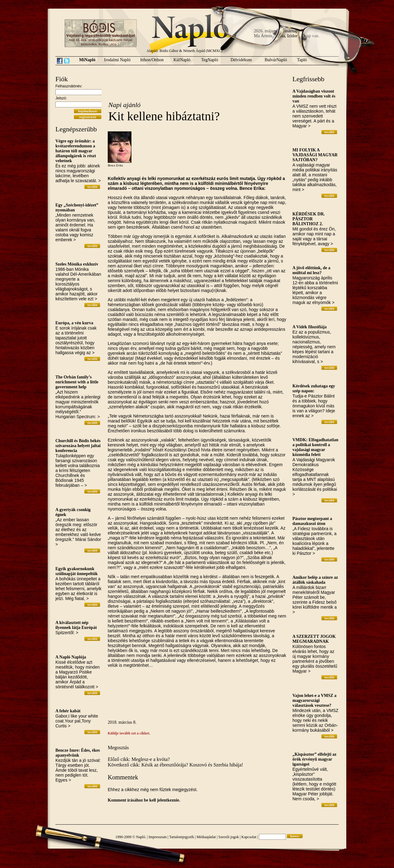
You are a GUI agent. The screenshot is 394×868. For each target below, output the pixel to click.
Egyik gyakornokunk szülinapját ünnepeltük (76, 571)
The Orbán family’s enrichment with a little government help (77, 382)
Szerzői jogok (229, 837)
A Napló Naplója (71, 657)
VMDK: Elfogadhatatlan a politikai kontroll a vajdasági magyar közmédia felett (315, 447)
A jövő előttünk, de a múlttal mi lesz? (311, 270)
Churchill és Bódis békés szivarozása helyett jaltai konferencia (78, 446)
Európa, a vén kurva (74, 323)
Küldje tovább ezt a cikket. (129, 733)
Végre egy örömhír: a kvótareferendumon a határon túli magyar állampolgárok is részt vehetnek (76, 151)
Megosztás (118, 748)
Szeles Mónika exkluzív (77, 264)
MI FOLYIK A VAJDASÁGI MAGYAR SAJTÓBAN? (315, 155)
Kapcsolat (249, 837)
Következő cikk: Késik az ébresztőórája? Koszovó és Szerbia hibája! (175, 765)
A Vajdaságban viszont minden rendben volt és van (314, 96)
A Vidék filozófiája (310, 327)
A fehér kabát (68, 711)
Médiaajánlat (206, 837)
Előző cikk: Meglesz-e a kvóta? (139, 759)
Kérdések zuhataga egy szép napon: (314, 388)
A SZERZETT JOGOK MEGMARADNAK (314, 639)
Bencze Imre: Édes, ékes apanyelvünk (78, 753)
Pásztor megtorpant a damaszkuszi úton (312, 521)
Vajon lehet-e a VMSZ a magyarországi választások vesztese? (314, 700)
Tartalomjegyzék (182, 837)
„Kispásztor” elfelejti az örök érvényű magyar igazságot (314, 759)
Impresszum (158, 837)
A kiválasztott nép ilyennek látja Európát (76, 625)
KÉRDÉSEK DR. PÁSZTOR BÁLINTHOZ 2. (309, 219)
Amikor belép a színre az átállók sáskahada (315, 580)
